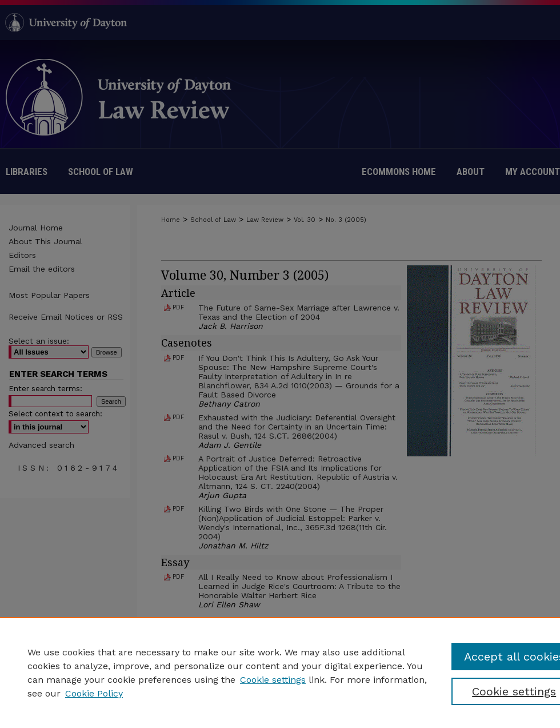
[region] (280, 673)
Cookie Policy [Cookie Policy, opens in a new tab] (94, 693)
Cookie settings (273, 680)
